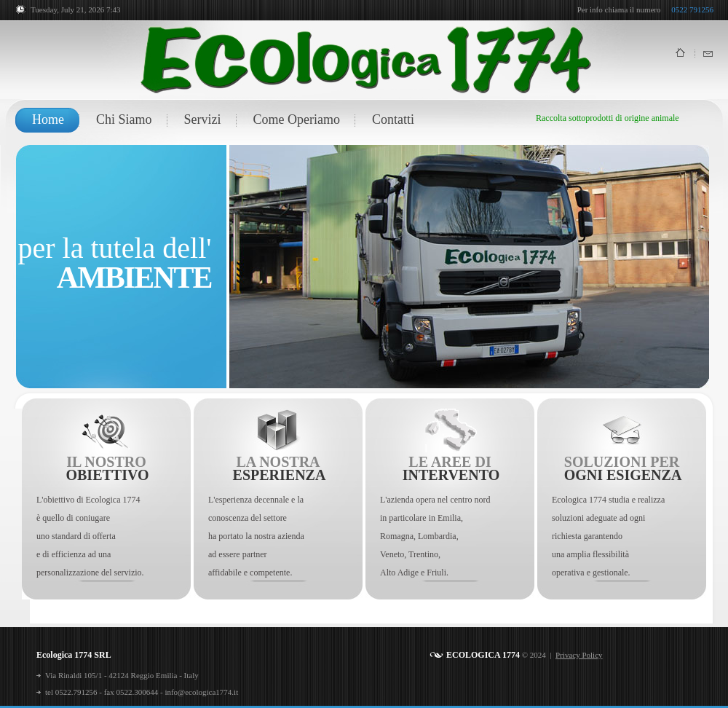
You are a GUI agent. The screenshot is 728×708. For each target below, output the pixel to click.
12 (337, 370)
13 (351, 370)
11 (322, 370)
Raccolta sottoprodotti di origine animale (608, 118)
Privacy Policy (579, 655)
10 (308, 370)
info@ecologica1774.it (201, 692)
